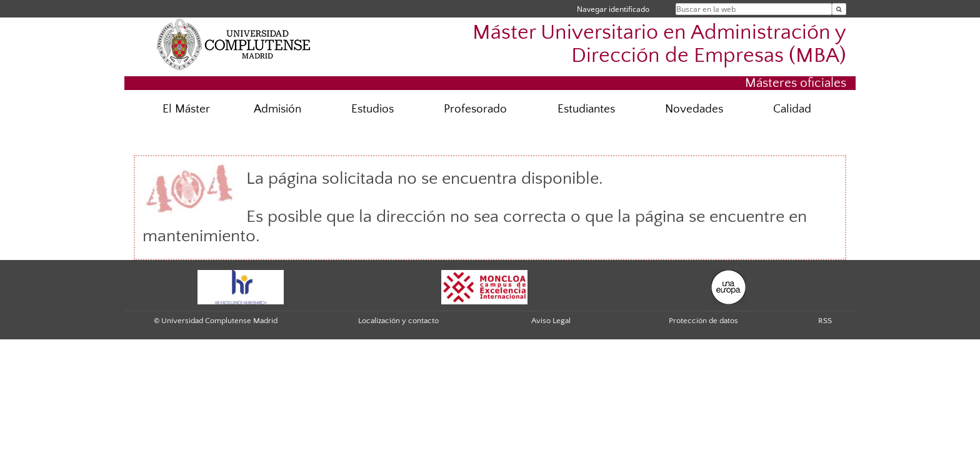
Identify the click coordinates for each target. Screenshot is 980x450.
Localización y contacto (398, 321)
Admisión (277, 109)
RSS (825, 321)
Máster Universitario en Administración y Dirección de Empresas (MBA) (659, 44)
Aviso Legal (551, 321)
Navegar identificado (613, 9)
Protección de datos (703, 321)
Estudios (372, 109)
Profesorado (475, 109)
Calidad (792, 109)
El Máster (186, 109)
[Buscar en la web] (839, 9)
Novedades (694, 109)
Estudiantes (586, 109)
